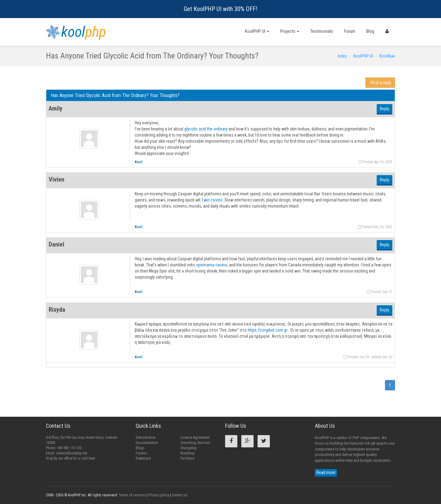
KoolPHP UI (257, 31)
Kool (138, 162)
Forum (350, 31)
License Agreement (195, 438)
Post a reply (381, 83)
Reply (384, 109)
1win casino (212, 200)
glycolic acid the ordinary (206, 129)
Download (143, 458)
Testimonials (322, 31)
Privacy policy (159, 495)
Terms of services (132, 495)
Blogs (140, 448)
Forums (141, 453)
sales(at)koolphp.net (72, 453)
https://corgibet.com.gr (268, 330)
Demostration (146, 438)
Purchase (187, 458)
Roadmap (187, 453)
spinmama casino (212, 265)
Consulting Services (195, 443)
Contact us (180, 495)
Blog (370, 31)
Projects (290, 31)
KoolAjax (387, 56)
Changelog (188, 448)
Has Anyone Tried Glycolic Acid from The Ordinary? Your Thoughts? (115, 95)
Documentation (147, 443)
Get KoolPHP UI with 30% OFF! (221, 9)
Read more (326, 472)
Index (342, 56)
